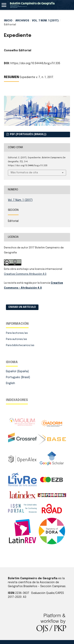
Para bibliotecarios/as (20, 345)
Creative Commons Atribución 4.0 (25, 274)
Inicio (8, 21)
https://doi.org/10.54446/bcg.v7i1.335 (35, 63)
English (10, 383)
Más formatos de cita (24, 173)
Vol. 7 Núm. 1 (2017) (45, 21)
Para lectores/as (17, 333)
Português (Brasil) (18, 377)
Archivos (22, 21)
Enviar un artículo (22, 307)
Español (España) (17, 371)
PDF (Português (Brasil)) (28, 134)
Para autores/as (16, 339)
